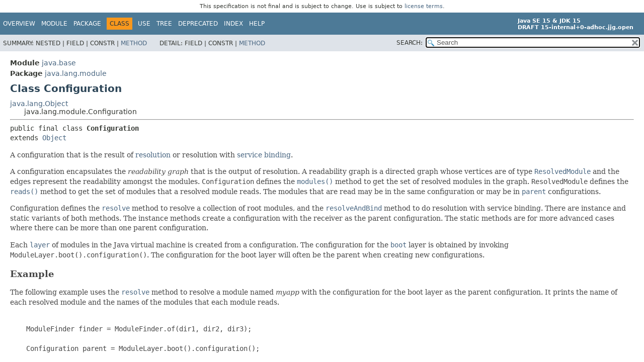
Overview (19, 24)
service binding (264, 155)
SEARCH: (410, 43)
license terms (424, 6)
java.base (59, 63)
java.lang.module (76, 73)
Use (144, 24)
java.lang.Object (39, 104)
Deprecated (198, 24)
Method (134, 43)
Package (87, 24)
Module (54, 24)
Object (54, 138)
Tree (164, 24)
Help (257, 24)
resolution (153, 155)
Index (233, 24)
